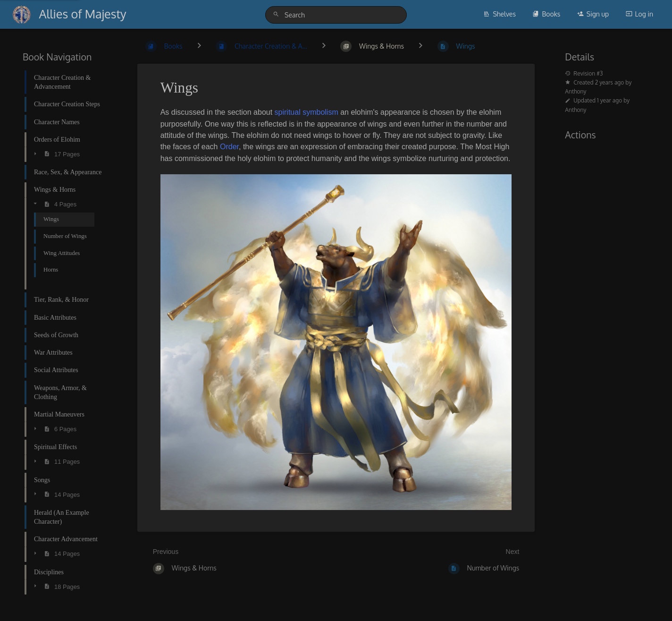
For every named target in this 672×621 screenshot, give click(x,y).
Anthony (575, 91)
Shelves (500, 14)
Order (229, 147)
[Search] (277, 14)
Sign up (593, 14)
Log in (639, 14)
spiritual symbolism (307, 112)
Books (546, 14)
